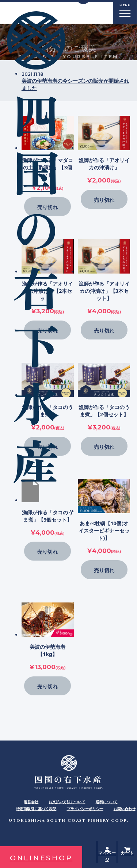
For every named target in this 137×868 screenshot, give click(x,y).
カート (127, 853)
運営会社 (31, 802)
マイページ (107, 856)
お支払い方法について (67, 802)
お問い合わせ (125, 809)
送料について (107, 802)
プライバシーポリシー (85, 809)
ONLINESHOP (41, 858)
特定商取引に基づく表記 (36, 809)
